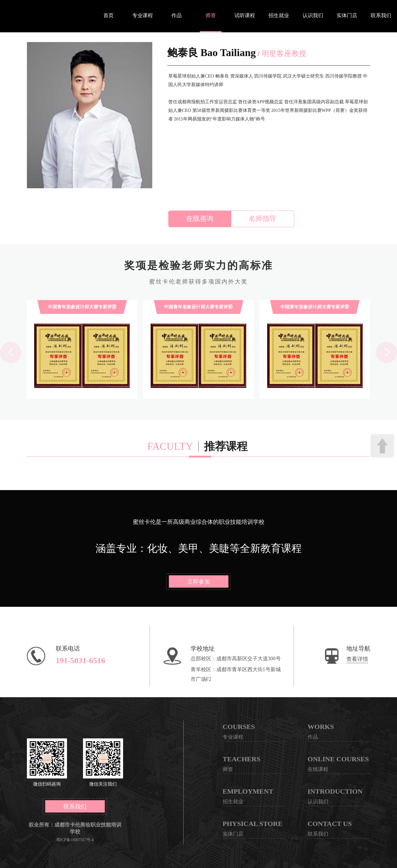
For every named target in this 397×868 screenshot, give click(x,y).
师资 (211, 15)
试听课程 (245, 15)
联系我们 (381, 15)
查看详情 (357, 659)
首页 (108, 15)
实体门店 (347, 15)
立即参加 (199, 582)
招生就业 (279, 15)
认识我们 (313, 15)
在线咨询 (200, 219)
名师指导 (262, 219)
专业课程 (143, 15)
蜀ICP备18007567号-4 (75, 840)
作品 (177, 15)
